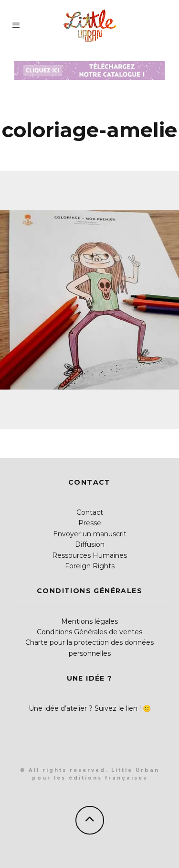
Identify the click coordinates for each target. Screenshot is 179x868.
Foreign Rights (90, 566)
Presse (90, 523)
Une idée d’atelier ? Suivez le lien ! (85, 708)
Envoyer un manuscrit (90, 534)
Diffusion (90, 544)
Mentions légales (89, 621)
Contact (90, 512)
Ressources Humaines (89, 555)
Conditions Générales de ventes (89, 632)
